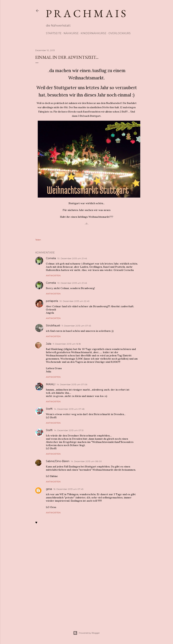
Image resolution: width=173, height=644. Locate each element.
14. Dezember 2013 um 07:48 (69, 409)
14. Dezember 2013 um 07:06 (72, 384)
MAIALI (51, 384)
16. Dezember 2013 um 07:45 (68, 489)
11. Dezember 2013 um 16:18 (67, 344)
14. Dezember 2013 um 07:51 (69, 430)
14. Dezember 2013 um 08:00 (86, 461)
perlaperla (52, 301)
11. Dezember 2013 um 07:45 (76, 326)
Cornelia (51, 258)
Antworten (53, 275)
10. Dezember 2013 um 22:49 (74, 301)
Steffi (49, 409)
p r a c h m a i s (86, 13)
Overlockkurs (120, 33)
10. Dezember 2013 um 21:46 (72, 258)
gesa (49, 489)
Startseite (54, 33)
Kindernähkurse (94, 33)
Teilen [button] (38, 240)
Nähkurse (71, 33)
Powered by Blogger (86, 633)
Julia (49, 344)
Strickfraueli (53, 326)
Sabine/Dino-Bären (58, 461)
